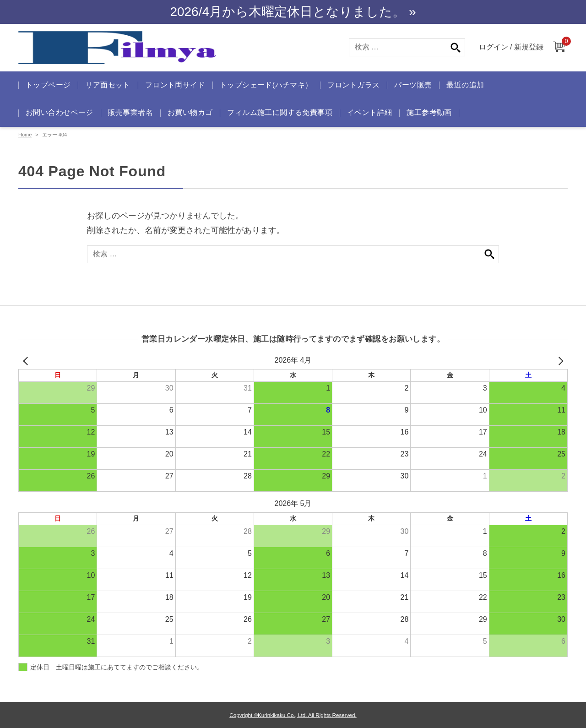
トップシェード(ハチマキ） (266, 85)
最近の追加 (465, 85)
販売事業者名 (130, 112)
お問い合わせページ (60, 112)
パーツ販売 (413, 85)
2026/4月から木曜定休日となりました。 (288, 12)
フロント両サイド (175, 85)
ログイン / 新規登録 (511, 47)
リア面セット (108, 85)
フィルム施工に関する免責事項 (280, 112)
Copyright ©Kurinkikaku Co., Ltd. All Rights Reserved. (293, 715)
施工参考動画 (429, 112)
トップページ (48, 85)
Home (25, 135)
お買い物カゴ (190, 112)
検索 (456, 47)
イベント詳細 (369, 112)
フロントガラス (354, 85)
